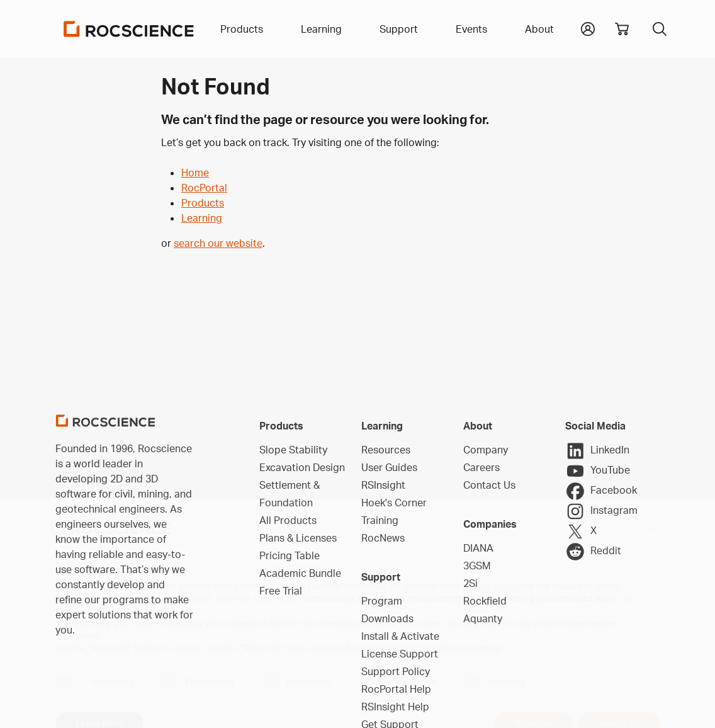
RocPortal (204, 188)
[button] (588, 28)
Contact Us (489, 485)
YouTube (598, 471)
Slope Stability (293, 450)
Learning (202, 218)
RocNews (383, 538)
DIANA (478, 548)
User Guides (389, 467)
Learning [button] (321, 29)
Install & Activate (400, 636)
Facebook (601, 491)
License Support (400, 654)
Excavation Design (302, 467)
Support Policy (396, 671)
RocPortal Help (396, 689)
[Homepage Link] (129, 29)
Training (380, 520)
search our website (218, 243)
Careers (481, 467)
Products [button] (242, 29)
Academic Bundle (300, 573)
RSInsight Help (395, 707)
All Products (288, 520)
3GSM (477, 566)
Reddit (593, 552)
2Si (470, 583)
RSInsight (383, 485)
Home (195, 173)
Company (486, 450)
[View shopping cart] (622, 29)
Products (203, 203)
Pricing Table (290, 555)
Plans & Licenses (298, 538)
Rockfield (485, 601)
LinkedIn (597, 451)
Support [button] (399, 29)
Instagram (601, 511)
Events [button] (471, 29)
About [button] (539, 29)
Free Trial (281, 591)
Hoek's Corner (394, 503)
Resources (386, 450)
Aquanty (483, 618)
